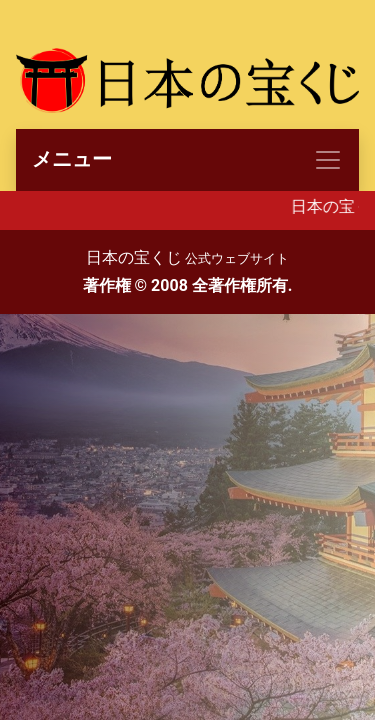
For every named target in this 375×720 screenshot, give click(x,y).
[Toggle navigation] (187, 160)
